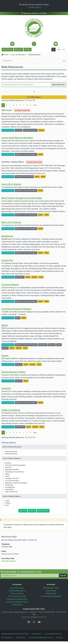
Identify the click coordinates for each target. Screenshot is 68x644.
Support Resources (11, 492)
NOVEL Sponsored (11, 454)
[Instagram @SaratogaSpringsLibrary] (34, 44)
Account (8, 49)
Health (18, 318)
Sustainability (17, 605)
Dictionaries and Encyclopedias (15, 465)
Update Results (44, 510)
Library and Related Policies (17, 602)
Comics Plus (7, 260)
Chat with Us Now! (9, 561)
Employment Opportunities (17, 599)
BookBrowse (7, 236)
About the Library (17, 588)
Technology (9, 485)
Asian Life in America (11, 184)
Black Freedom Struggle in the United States (22, 198)
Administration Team (51, 588)
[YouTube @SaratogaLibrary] (56, 44)
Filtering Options (9, 443)
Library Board (51, 591)
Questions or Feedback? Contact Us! (34, 617)
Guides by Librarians (11, 410)
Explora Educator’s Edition (13, 372)
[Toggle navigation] (61, 49)
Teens (43, 177)
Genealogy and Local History (25, 177)
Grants (7, 474)
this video (37, 361)
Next (35, 105)
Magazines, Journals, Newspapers (26, 154)
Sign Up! (63, 575)
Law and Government (12, 481)
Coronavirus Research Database (16, 309)
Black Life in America (11, 222)
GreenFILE (6, 388)
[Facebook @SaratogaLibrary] (12, 44)
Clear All (33, 510)
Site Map (59, 638)
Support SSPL (37, 634)
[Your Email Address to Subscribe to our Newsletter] (30, 576)
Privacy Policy (21, 638)
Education (19, 130)
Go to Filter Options (34, 97)
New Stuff (19, 49)
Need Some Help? (9, 537)
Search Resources (58, 85)
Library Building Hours (17, 591)
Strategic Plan (51, 593)
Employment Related (12, 470)
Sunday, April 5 (35, 7)
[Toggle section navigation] (34, 61)
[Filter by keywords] (27, 85)
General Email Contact (10, 554)
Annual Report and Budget (51, 596)
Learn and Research (18, 55)
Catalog (28, 49)
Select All (24, 510)
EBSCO (5, 325)
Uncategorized (20, 427)
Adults (41, 154)
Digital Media (20, 277)
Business (5, 348)
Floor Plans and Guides (17, 596)
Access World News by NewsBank (17, 138)
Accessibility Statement (53, 634)
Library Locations (17, 593)
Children (42, 130)
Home (5, 55)
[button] (53, 50)
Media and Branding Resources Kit (41, 638)
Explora (5, 356)
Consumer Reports (10, 285)
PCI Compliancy (7, 638)
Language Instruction (31, 130)
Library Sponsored (8, 130)
